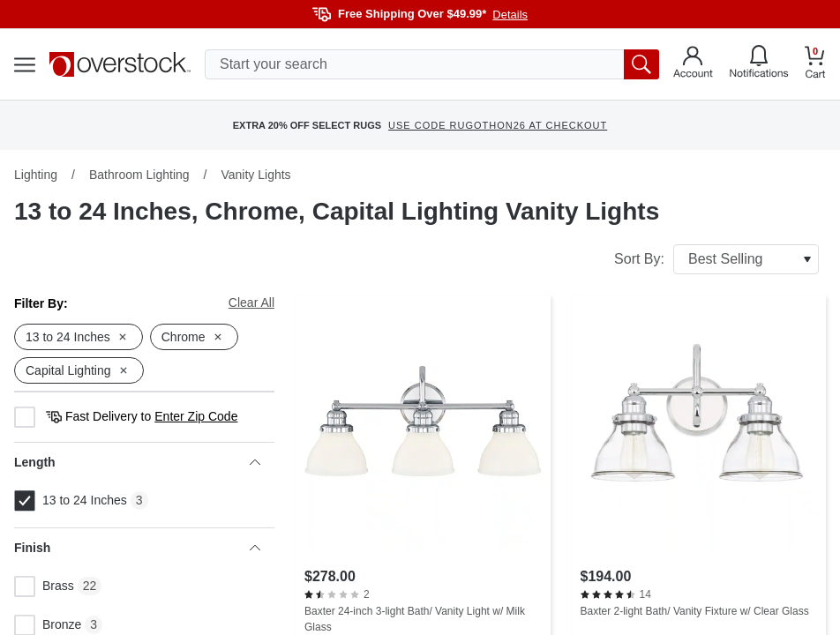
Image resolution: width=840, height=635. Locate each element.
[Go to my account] (693, 64)
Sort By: (716, 259)
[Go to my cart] (815, 65)
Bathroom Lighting (139, 175)
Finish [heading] (137, 548)
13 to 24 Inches (71, 501)
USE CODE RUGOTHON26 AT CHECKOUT (498, 125)
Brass (44, 586)
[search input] (432, 64)
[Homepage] (120, 64)
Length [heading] (137, 462)
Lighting (36, 175)
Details (510, 15)
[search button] (641, 64)
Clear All (251, 303)
